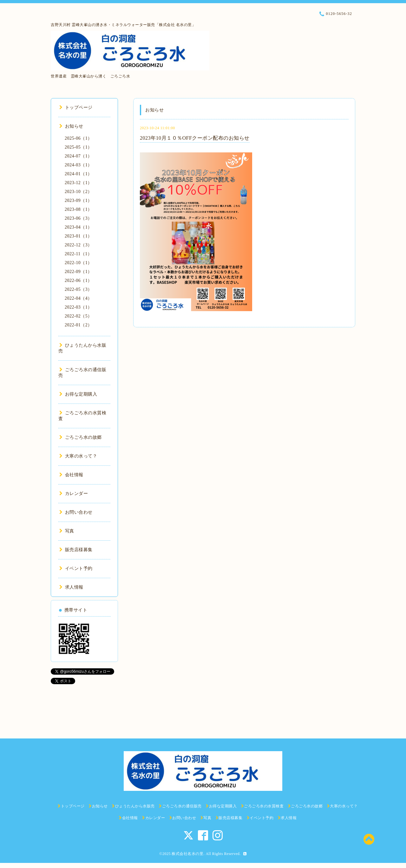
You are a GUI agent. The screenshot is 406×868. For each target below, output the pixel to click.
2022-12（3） (79, 245)
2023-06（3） (79, 218)
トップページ (76, 107)
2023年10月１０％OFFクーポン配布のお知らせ (195, 138)
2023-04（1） (79, 227)
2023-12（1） (79, 183)
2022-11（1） (78, 254)
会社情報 (71, 475)
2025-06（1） (79, 138)
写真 (67, 531)
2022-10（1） (79, 263)
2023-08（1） (79, 209)
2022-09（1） (79, 272)
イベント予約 (76, 568)
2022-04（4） (79, 298)
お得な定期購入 (78, 394)
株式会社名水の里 (187, 854)
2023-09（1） (79, 200)
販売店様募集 (76, 550)
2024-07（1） (79, 156)
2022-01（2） (79, 325)
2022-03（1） (79, 307)
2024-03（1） (79, 165)
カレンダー (74, 494)
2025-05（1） (79, 147)
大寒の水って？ (78, 456)
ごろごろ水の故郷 (81, 437)
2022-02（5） (79, 316)
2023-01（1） (79, 236)
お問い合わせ (76, 512)
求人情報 (71, 587)
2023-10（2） (79, 192)
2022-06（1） (79, 280)
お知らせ (71, 126)
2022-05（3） (79, 289)
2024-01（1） (79, 174)
